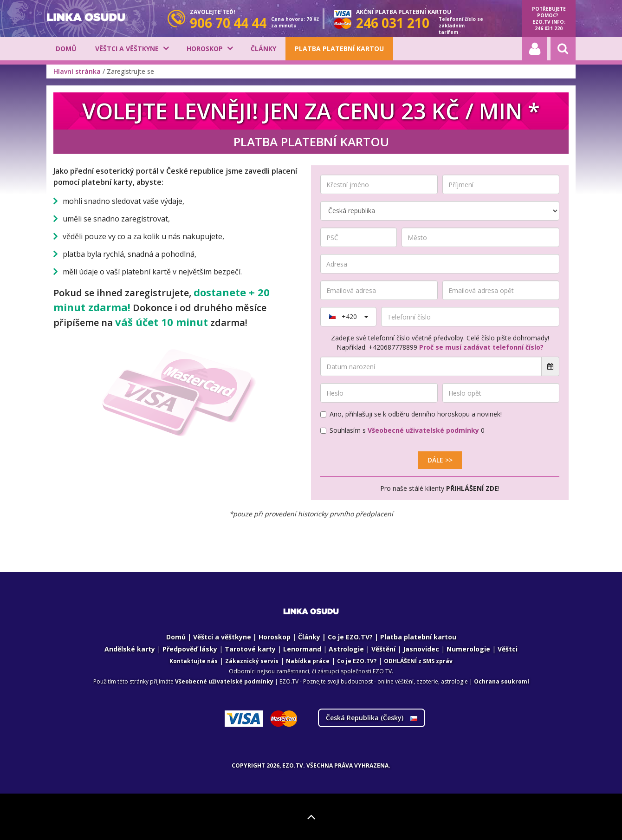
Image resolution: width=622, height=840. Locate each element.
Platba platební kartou (339, 49)
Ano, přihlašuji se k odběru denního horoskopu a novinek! (411, 414)
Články (263, 49)
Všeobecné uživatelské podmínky (423, 430)
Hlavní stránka (77, 71)
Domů (66, 49)
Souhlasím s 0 (402, 430)
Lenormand (302, 649)
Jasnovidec (421, 649)
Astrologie (346, 649)
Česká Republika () (372, 718)
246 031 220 (549, 28)
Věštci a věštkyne (127, 49)
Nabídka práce (308, 661)
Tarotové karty (250, 649)
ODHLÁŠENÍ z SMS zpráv (418, 661)
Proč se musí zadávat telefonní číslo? (481, 347)
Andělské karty (130, 649)
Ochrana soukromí (502, 681)
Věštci (508, 649)
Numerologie (468, 649)
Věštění (383, 649)
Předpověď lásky (190, 649)
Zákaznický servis (252, 661)
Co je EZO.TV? (350, 637)
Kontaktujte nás (194, 661)
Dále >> (440, 460)
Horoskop (205, 49)
